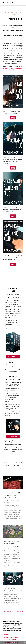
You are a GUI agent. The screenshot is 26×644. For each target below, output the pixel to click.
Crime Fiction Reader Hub (10, 640)
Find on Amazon (13, 356)
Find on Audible (13, 436)
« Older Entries (7, 611)
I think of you (10, 589)
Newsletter (6, 635)
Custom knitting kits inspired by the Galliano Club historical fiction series (13, 498)
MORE (13, 118)
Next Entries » (20, 611)
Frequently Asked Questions (11, 637)
